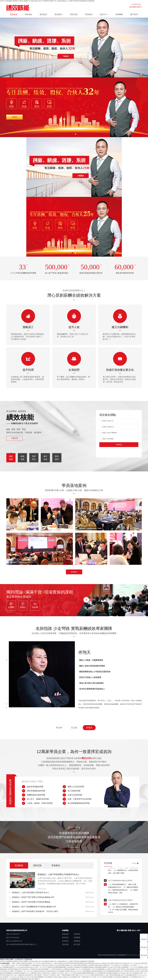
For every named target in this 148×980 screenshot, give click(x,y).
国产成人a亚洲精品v (133, 973)
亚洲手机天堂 (119, 963)
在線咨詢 (144, 939)
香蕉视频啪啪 (8, 973)
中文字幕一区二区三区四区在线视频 (101, 977)
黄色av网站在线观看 (80, 965)
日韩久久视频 (16, 963)
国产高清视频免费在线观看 (112, 971)
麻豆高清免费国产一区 (46, 969)
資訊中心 (103, 14)
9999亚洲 (3, 979)
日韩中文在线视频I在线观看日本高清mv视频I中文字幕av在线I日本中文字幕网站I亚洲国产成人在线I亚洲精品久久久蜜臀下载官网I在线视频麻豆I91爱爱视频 (47, 1)
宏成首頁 (14, 14)
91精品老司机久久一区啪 (49, 963)
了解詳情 (14, 438)
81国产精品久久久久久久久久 (81, 975)
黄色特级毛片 (30, 975)
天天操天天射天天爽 (114, 967)
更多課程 (58, 14)
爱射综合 (51, 967)
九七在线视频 (99, 973)
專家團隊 (119, 14)
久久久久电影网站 (32, 973)
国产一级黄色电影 (84, 977)
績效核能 (28, 14)
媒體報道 (77, 941)
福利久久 (103, 975)
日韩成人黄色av (58, 977)
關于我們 (134, 14)
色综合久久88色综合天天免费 (104, 963)
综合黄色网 (49, 977)
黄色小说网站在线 (44, 973)
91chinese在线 (23, 967)
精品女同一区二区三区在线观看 (133, 963)
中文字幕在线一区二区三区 (8, 977)
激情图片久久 (13, 967)
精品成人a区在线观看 (70, 977)
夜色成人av (6, 971)
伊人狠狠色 (50, 965)
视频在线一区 (127, 977)
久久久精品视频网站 (85, 971)
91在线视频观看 (99, 969)
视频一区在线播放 (16, 971)
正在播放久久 (127, 965)
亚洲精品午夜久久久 (139, 977)
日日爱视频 (140, 967)
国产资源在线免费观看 (113, 975)
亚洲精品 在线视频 (74, 967)
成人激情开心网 (92, 965)
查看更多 (74, 572)
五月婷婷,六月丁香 (24, 977)
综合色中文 (32, 967)
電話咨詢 (144, 955)
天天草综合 (122, 973)
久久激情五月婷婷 (111, 969)
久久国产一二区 (137, 965)
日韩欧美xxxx (62, 963)
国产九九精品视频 (127, 975)
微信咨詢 (144, 947)
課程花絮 (74, 14)
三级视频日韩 (33, 969)
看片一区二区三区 (42, 967)
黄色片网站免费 (89, 963)
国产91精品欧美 (23, 969)
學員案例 (89, 14)
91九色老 (47, 971)
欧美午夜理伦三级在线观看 (126, 969)
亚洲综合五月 (10, 975)
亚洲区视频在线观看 (100, 967)
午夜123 (33, 977)
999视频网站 (40, 977)
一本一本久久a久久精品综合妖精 (33, 971)
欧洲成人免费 (102, 965)
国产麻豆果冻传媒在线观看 (75, 963)
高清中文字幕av (135, 971)
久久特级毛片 (53, 975)
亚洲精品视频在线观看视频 (85, 973)
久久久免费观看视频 (13, 979)
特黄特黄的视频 (12, 969)
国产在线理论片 (58, 969)
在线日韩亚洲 (95, 975)
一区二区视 (73, 973)
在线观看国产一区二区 (128, 967)
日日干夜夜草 (125, 971)
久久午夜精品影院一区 (86, 969)
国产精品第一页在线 (41, 975)
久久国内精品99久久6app (38, 965)
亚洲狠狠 (5, 967)
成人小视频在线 (20, 975)
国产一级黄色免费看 (64, 975)
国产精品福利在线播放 (111, 973)
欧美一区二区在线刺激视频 (21, 965)
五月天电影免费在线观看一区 (64, 965)
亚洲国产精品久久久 (72, 971)
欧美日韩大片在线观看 (57, 971)
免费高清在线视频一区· (71, 969)
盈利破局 (43, 14)
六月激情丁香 (54, 973)
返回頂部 (144, 963)
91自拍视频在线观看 (87, 967)
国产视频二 (36, 979)
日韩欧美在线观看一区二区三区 (31, 963)
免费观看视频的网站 (61, 967)
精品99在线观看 (97, 971)
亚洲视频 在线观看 (19, 973)
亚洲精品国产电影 (26, 979)
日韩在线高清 (118, 977)
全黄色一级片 (64, 973)
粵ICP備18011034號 (134, 955)
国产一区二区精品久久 (114, 965)
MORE (134, 863)
